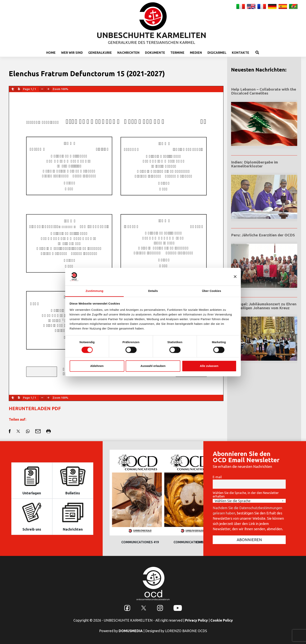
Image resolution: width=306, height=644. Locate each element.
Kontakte (241, 53)
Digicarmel (217, 53)
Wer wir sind (72, 53)
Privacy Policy (196, 620)
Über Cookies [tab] (212, 291)
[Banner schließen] (235, 277)
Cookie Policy (222, 620)
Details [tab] (153, 291)
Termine (177, 53)
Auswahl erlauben (153, 366)
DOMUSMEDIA (131, 631)
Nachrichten (128, 53)
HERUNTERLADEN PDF (35, 409)
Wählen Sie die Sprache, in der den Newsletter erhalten (246, 495)
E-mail (217, 477)
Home (51, 53)
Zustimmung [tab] (95, 291)
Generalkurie (100, 53)
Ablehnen (97, 366)
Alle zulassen (209, 366)
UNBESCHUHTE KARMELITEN (151, 35)
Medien (196, 53)
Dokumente (155, 53)
